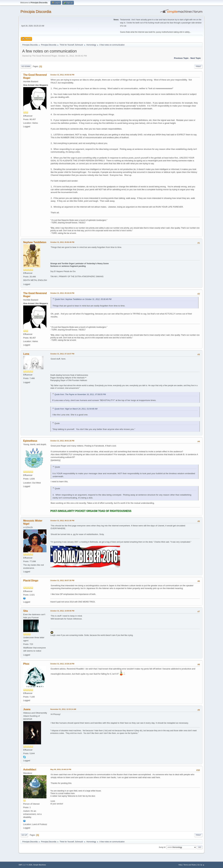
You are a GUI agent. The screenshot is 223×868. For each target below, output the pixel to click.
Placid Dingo (31, 581)
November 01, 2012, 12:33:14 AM (63, 709)
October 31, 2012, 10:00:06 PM (62, 611)
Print (198, 66)
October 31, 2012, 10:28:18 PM (62, 664)
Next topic (196, 58)
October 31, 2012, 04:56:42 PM (62, 75)
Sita (25, 611)
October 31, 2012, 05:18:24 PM (62, 293)
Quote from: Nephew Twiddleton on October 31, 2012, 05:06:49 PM (83, 299)
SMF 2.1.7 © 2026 (25, 865)
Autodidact (30, 770)
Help (180, 865)
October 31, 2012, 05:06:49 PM (62, 242)
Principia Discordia (36, 12)
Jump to (162, 847)
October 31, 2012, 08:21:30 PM (62, 521)
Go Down (26, 66)
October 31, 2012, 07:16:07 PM (62, 354)
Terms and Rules (190, 865)
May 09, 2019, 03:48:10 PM (61, 769)
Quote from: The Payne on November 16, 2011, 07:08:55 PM (80, 394)
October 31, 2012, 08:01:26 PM (62, 441)
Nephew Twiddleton (35, 242)
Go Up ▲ (201, 865)
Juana (27, 709)
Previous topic (181, 58)
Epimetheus (30, 441)
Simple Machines (39, 865)
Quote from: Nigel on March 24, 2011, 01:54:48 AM (76, 409)
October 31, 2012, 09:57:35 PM (62, 580)
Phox (26, 664)
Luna (26, 354)
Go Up (24, 835)
